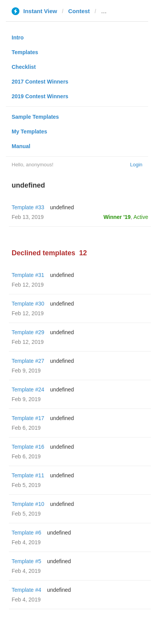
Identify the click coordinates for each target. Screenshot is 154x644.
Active (141, 217)
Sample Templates (35, 117)
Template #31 (28, 275)
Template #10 (28, 504)
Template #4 (26, 590)
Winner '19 (117, 217)
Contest (79, 11)
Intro (18, 38)
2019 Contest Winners (40, 96)
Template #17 (28, 418)
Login (136, 165)
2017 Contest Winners (40, 82)
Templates (25, 52)
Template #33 (28, 207)
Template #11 (28, 475)
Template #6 (26, 533)
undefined (62, 207)
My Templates (29, 132)
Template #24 (28, 389)
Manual (21, 146)
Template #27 (28, 361)
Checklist (24, 67)
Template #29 (28, 332)
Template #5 (26, 561)
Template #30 (28, 304)
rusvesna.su (118, 11)
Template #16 (28, 447)
